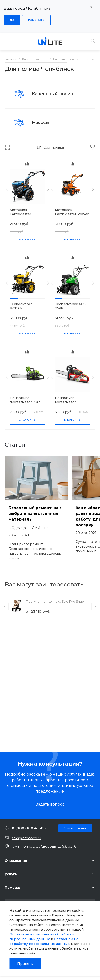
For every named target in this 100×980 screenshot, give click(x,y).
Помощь (12, 888)
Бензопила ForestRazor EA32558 (65, 402)
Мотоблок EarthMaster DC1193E (20, 214)
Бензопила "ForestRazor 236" (25, 400)
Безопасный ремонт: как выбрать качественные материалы (35, 514)
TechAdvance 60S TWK (70, 306)
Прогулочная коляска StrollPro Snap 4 (56, 601)
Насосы (41, 122)
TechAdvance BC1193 (21, 306)
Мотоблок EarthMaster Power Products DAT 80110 (72, 214)
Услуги (11, 874)
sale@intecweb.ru (26, 838)
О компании (16, 861)
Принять (25, 964)
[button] (13, 204)
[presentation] (7, 189)
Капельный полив (52, 94)
